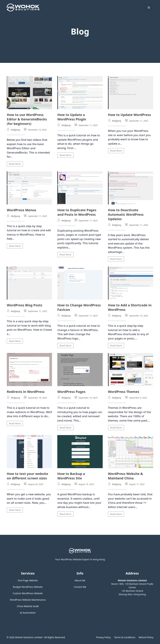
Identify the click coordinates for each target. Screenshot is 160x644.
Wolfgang (15, 130)
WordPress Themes (124, 392)
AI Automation (28, 613)
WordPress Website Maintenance (28, 600)
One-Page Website (28, 580)
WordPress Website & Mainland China (125, 476)
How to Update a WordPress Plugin (72, 117)
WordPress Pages (71, 392)
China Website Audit (28, 606)
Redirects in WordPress (26, 392)
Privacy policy (103, 637)
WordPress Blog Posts (25, 305)
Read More (15, 164)
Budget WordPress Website (28, 587)
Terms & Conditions (125, 637)
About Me (80, 580)
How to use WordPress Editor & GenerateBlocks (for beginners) (27, 119)
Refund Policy (146, 637)
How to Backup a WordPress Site (71, 476)
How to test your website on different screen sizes (27, 476)
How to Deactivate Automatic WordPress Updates (126, 214)
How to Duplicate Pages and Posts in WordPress (77, 212)
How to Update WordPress (130, 115)
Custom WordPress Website (28, 593)
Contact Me (80, 587)
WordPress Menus (22, 210)
